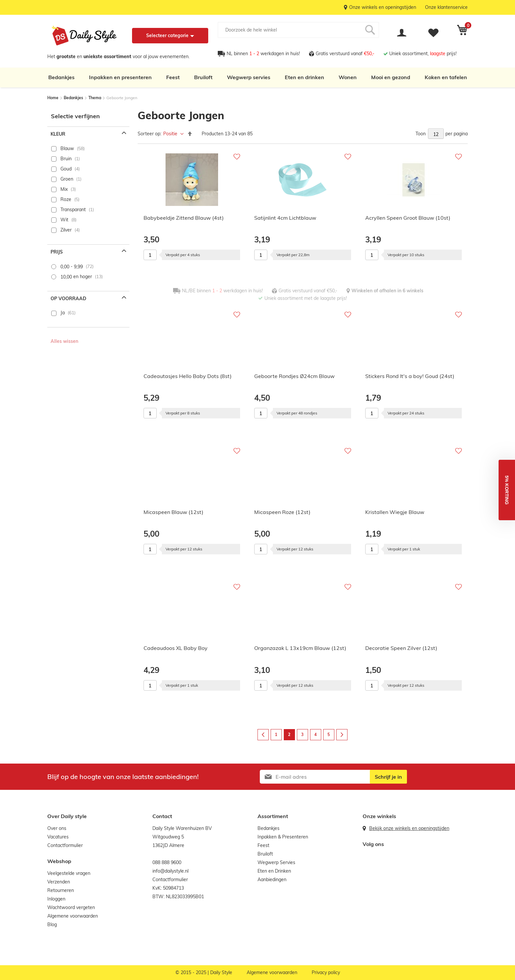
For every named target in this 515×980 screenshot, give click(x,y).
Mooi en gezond (391, 77)
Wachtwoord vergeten (71, 907)
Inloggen (56, 899)
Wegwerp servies (249, 77)
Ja (63, 313)
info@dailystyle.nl (170, 871)
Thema (95, 98)
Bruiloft (203, 77)
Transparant (73, 210)
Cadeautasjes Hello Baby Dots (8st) (188, 376)
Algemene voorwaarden (73, 916)
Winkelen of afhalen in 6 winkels (387, 291)
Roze (66, 199)
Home (53, 98)
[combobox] (298, 30)
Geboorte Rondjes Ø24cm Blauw (294, 376)
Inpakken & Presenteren (283, 837)
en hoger (76, 277)
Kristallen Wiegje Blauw (395, 512)
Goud (66, 169)
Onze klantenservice (446, 7)
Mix (64, 189)
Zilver (66, 230)
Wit (64, 220)
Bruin (66, 159)
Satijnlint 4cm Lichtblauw (285, 218)
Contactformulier (65, 845)
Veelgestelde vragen (69, 873)
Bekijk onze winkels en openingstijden (409, 828)
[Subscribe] (388, 777)
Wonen (348, 77)
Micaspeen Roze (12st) (282, 512)
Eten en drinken (304, 77)
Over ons (57, 828)
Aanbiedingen (272, 880)
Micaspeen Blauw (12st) (173, 512)
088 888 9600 (167, 862)
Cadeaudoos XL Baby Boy (176, 648)
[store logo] (84, 36)
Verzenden (59, 882)
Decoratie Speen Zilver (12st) (401, 648)
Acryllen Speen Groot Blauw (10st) (408, 218)
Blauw (67, 148)
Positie (171, 134)
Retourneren (61, 890)
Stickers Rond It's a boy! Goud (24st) (410, 376)
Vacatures (58, 837)
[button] (507, 490)
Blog (52, 924)
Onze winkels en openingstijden (383, 7)
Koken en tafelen (446, 77)
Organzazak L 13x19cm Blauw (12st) (300, 648)
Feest (173, 77)
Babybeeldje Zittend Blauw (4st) (184, 218)
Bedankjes (61, 77)
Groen (67, 179)
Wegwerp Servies (276, 862)
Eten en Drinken (274, 871)
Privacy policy (326, 972)
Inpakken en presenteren (120, 77)
